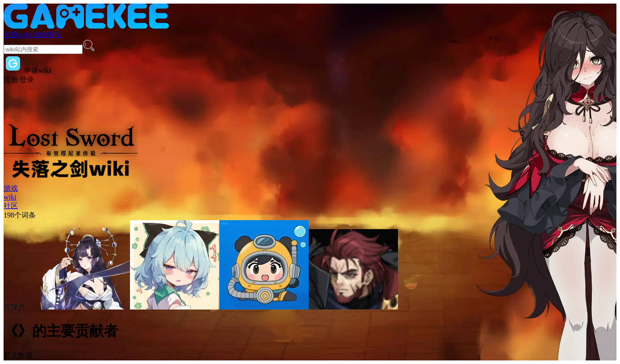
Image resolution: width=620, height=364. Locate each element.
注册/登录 (19, 80)
